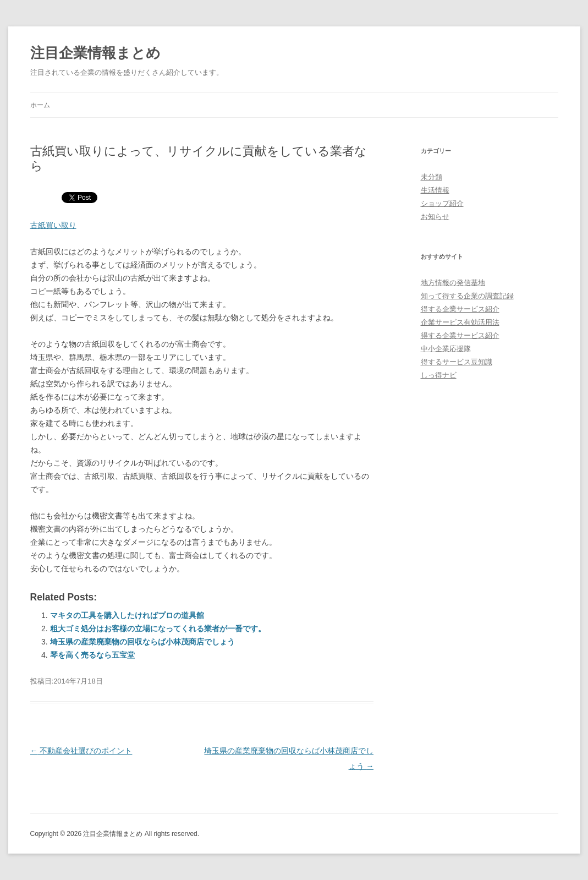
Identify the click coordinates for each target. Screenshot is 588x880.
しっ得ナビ (439, 375)
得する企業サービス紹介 (460, 309)
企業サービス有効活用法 (460, 322)
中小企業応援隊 (446, 349)
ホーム (40, 105)
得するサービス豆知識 (457, 362)
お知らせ (435, 217)
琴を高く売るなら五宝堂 (92, 655)
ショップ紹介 (442, 203)
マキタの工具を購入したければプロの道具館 (127, 615)
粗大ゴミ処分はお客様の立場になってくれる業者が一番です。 (158, 628)
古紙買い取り (53, 225)
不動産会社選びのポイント (81, 751)
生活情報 (435, 190)
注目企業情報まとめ (95, 53)
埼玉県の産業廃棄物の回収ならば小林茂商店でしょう (142, 642)
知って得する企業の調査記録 (467, 296)
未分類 (432, 177)
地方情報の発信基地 (453, 283)
